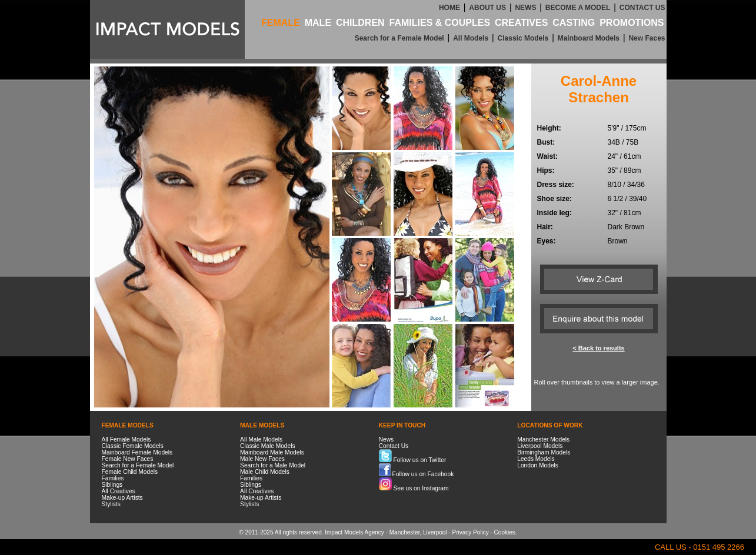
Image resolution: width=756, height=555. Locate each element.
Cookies (505, 532)
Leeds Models (536, 459)
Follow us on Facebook (417, 474)
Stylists (111, 504)
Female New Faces (128, 459)
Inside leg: (554, 213)
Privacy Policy (470, 532)
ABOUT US (487, 8)
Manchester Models (543, 439)
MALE (318, 23)
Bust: (546, 142)
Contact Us (394, 446)
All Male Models (261, 439)
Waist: (548, 156)
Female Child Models (130, 472)
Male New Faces (262, 459)
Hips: (546, 170)
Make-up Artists (122, 498)
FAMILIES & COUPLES (440, 23)
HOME (449, 8)
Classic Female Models (133, 446)
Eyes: (547, 241)
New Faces (647, 38)
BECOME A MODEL (578, 8)
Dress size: (556, 185)
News (386, 439)
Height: (549, 128)
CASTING (574, 23)
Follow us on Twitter (413, 460)
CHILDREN (360, 23)
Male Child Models (265, 472)
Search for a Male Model (273, 465)
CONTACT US (642, 8)
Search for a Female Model (399, 38)
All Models (471, 38)
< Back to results (598, 348)
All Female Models (126, 439)
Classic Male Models (267, 446)
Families (113, 478)
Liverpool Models (540, 446)
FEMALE (281, 23)
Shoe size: (554, 199)
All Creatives (119, 491)
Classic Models (523, 38)
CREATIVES (521, 23)
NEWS (525, 8)
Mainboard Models (589, 38)
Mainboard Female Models (137, 452)
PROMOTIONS (632, 23)
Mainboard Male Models (272, 452)
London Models (538, 465)
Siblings (112, 485)
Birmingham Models (544, 452)
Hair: (545, 227)
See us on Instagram (414, 488)
